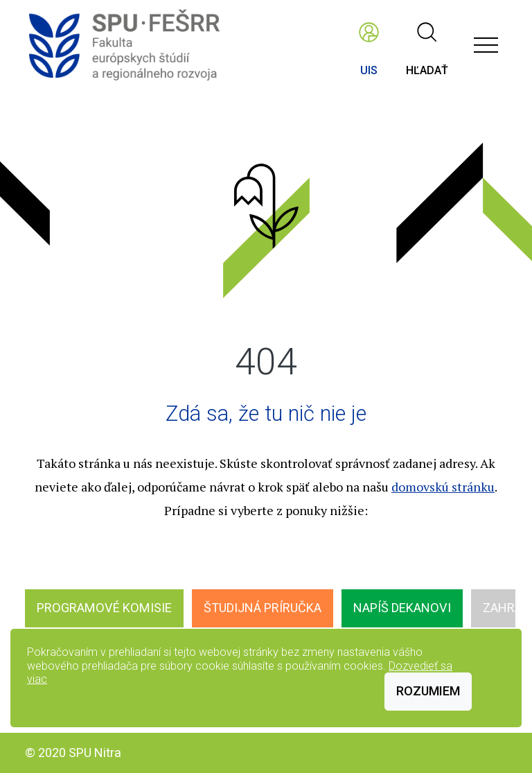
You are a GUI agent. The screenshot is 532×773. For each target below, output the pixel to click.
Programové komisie (104, 608)
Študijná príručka (263, 608)
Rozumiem (428, 691)
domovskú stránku (443, 487)
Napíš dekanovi (402, 608)
